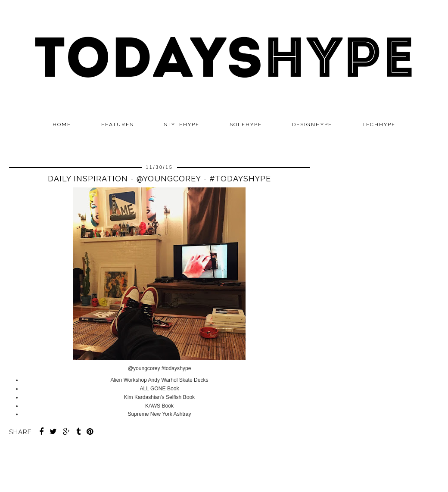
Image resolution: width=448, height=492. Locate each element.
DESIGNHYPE (312, 125)
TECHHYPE (379, 125)
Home (62, 125)
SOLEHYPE (246, 125)
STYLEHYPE (182, 125)
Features (117, 125)
